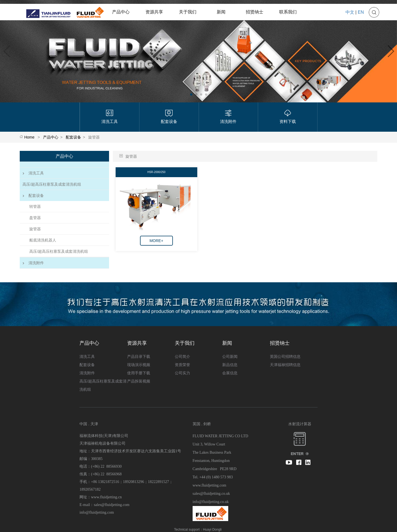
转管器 (35, 206)
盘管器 (35, 218)
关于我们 (188, 12)
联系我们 (288, 12)
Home (29, 137)
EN (361, 12)
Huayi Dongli (212, 530)
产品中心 (121, 12)
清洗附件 (33, 263)
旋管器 (35, 229)
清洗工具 (33, 173)
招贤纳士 (255, 12)
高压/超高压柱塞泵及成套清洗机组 (52, 184)
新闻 (221, 12)
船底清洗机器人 (43, 240)
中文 (350, 12)
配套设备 (73, 137)
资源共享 (154, 12)
